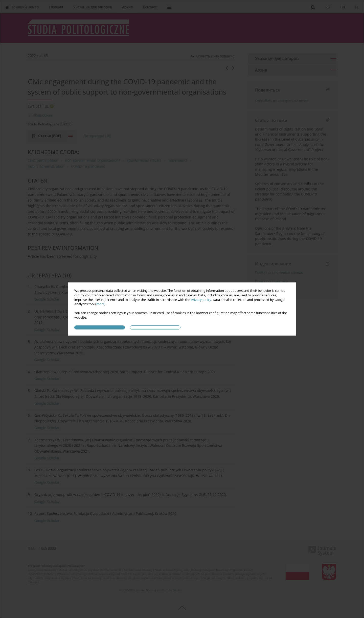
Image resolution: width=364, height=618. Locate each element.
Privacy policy (201, 300)
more (100, 304)
